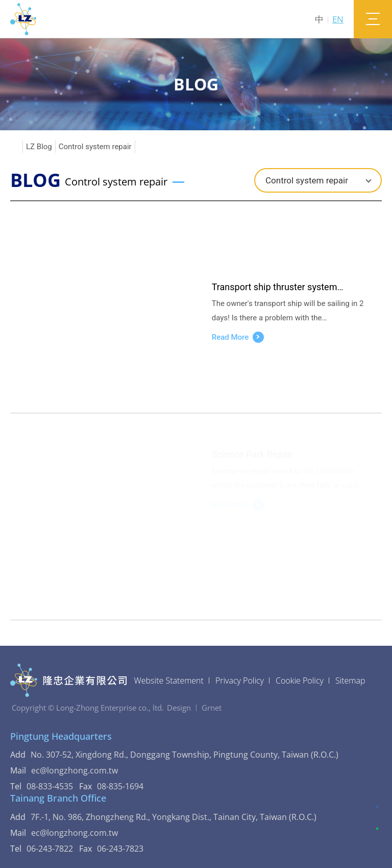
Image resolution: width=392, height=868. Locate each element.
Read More (238, 337)
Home (15, 147)
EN (338, 19)
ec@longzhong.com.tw (81, 770)
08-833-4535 (50, 786)
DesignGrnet (194, 708)
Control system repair (95, 147)
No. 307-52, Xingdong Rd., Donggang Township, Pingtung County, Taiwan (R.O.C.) (185, 755)
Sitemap (350, 681)
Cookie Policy (300, 681)
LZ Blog (39, 147)
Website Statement (169, 681)
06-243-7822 (50, 849)
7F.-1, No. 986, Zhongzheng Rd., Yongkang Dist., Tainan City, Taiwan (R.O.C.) (174, 817)
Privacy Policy (240, 681)
